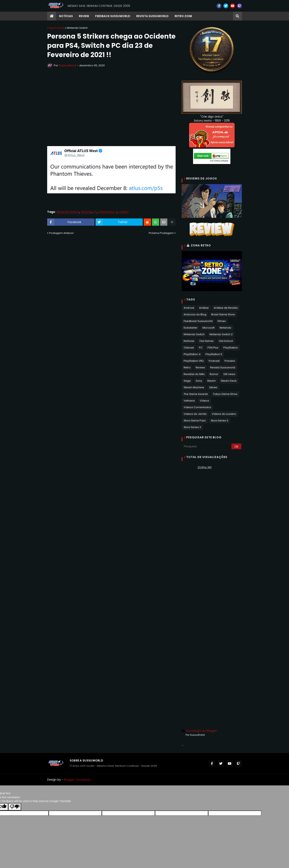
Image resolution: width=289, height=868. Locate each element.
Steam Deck (229, 381)
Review (200, 367)
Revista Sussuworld (223, 367)
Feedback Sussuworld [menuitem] (113, 16)
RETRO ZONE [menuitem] (183, 16)
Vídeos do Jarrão (195, 414)
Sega (187, 381)
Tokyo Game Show (225, 394)
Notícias (86, 212)
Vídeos (124, 212)
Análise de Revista (226, 308)
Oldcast (189, 348)
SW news (229, 374)
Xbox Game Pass (195, 421)
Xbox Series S (219, 421)
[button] (237, 16)
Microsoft (209, 328)
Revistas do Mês (194, 374)
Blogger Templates (77, 780)
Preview (230, 361)
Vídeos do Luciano (224, 414)
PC (96, 212)
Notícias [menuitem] (66, 16)
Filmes (222, 321)
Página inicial (56, 28)
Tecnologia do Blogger (199, 731)
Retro (187, 367)
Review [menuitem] (84, 16)
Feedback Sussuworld (198, 321)
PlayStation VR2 (194, 361)
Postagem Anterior (62, 233)
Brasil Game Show (223, 314)
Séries (213, 387)
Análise (204, 308)
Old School (226, 341)
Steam (211, 381)
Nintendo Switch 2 (221, 334)
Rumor (214, 374)
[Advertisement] (212, 536)
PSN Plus (213, 348)
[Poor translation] (15, 807)
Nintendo (225, 328)
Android (189, 308)
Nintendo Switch (77, 28)
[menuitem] (52, 16)
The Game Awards (196, 394)
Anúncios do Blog (195, 314)
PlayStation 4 (108, 212)
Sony (199, 381)
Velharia (189, 401)
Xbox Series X (192, 427)
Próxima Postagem (161, 233)
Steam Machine (194, 387)
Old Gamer (207, 341)
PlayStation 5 (214, 354)
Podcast (214, 361)
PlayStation (231, 348)
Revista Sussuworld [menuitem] (152, 16)
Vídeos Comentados (197, 407)
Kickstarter (191, 328)
